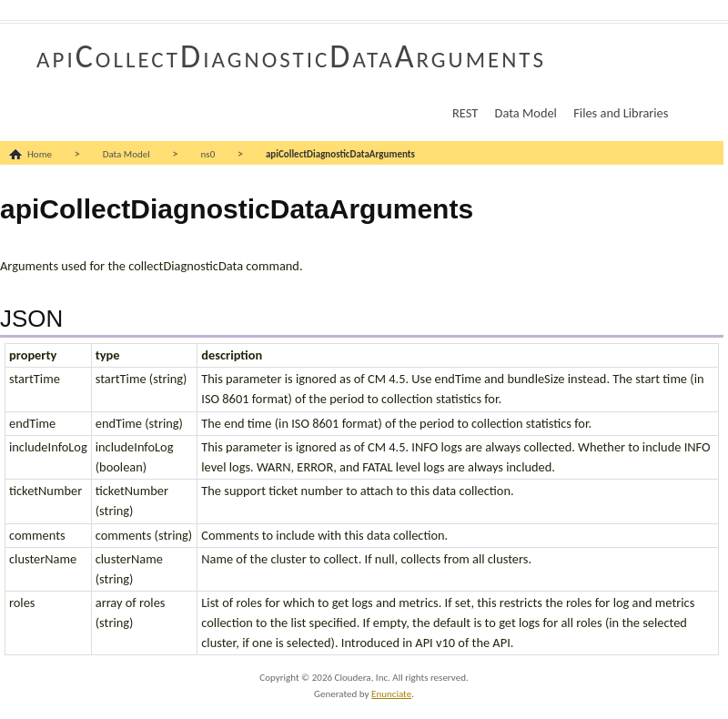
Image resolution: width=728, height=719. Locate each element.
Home (40, 154)
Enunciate (391, 694)
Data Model (526, 113)
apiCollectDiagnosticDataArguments (291, 56)
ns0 (208, 154)
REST (465, 113)
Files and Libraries (621, 113)
